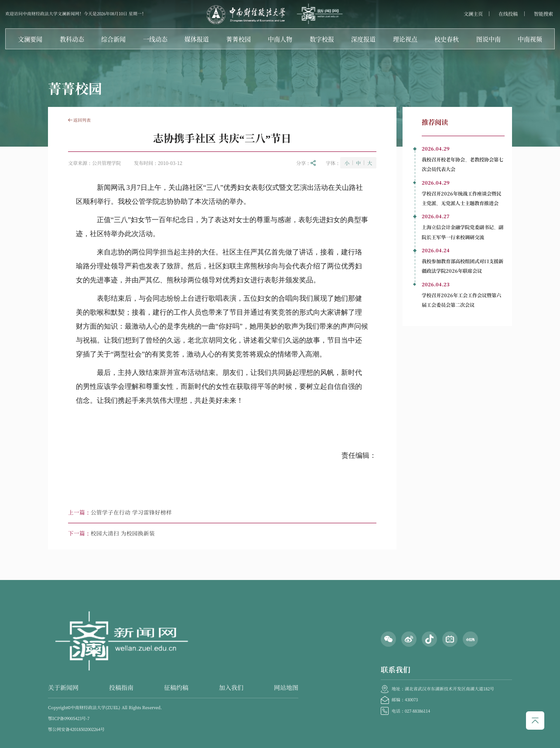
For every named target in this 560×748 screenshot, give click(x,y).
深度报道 (363, 39)
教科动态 (72, 39)
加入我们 (231, 687)
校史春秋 (447, 39)
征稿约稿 (176, 687)
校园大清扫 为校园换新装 (123, 533)
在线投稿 (508, 14)
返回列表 (79, 120)
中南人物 (280, 39)
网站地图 (286, 687)
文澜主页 (473, 14)
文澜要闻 (30, 39)
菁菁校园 (239, 39)
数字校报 (322, 39)
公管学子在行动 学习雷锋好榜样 (131, 512)
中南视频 (530, 39)
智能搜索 (543, 14)
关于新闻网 (63, 687)
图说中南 (488, 39)
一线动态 (155, 39)
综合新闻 (113, 39)
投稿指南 (121, 687)
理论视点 (405, 39)
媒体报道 (197, 39)
